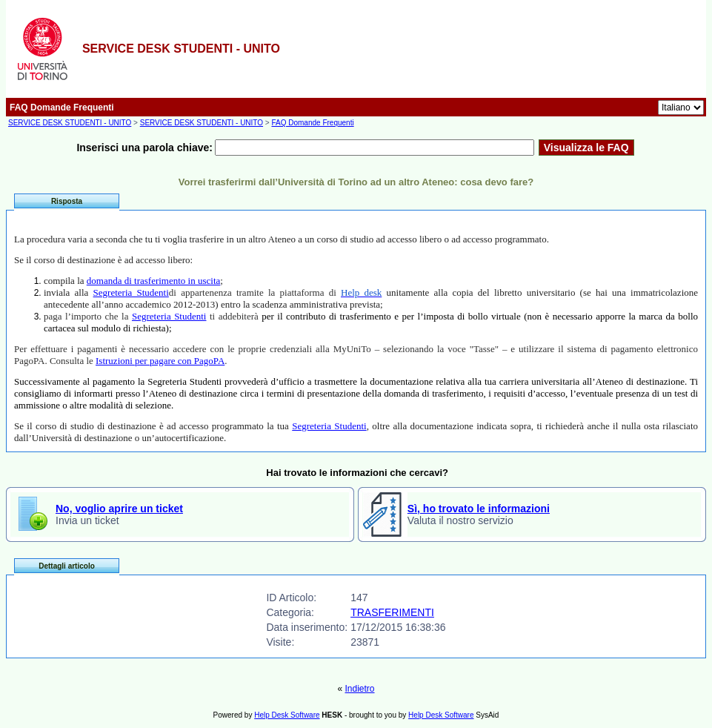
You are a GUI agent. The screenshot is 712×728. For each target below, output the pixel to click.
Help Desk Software (287, 715)
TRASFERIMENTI (392, 612)
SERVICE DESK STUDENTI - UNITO (70, 123)
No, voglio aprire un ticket (119, 509)
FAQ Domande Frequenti (312, 123)
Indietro (359, 689)
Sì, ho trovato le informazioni (479, 509)
